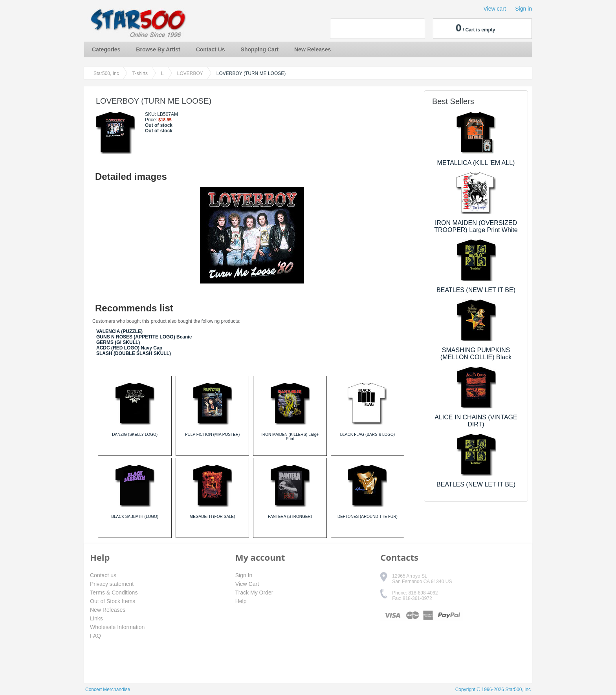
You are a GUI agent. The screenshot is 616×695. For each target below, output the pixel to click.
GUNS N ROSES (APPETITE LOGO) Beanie (144, 337)
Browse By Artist (158, 49)
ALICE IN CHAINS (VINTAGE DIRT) (476, 421)
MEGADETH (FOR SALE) (213, 517)
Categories (106, 49)
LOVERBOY (190, 73)
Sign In (244, 575)
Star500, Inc (106, 73)
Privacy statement (112, 584)
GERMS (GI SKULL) (118, 342)
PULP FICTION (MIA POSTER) (212, 434)
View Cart (247, 584)
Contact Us (211, 49)
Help (241, 601)
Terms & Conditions (114, 593)
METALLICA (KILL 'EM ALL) (476, 163)
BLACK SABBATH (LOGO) (135, 517)
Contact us (103, 575)
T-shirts (140, 73)
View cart (495, 9)
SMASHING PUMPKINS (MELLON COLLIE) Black (476, 354)
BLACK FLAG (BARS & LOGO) (368, 434)
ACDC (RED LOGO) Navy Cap (129, 348)
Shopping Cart (260, 49)
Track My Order (254, 593)
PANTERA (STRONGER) (290, 517)
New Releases (313, 49)
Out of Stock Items (113, 601)
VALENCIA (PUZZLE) (119, 331)
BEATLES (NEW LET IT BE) (476, 290)
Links (96, 618)
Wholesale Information (117, 627)
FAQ (95, 636)
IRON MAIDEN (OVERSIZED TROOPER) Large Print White (476, 226)
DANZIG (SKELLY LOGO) (135, 434)
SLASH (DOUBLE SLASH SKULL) (134, 353)
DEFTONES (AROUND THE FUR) (368, 517)
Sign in (523, 9)
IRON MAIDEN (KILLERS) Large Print (290, 437)
